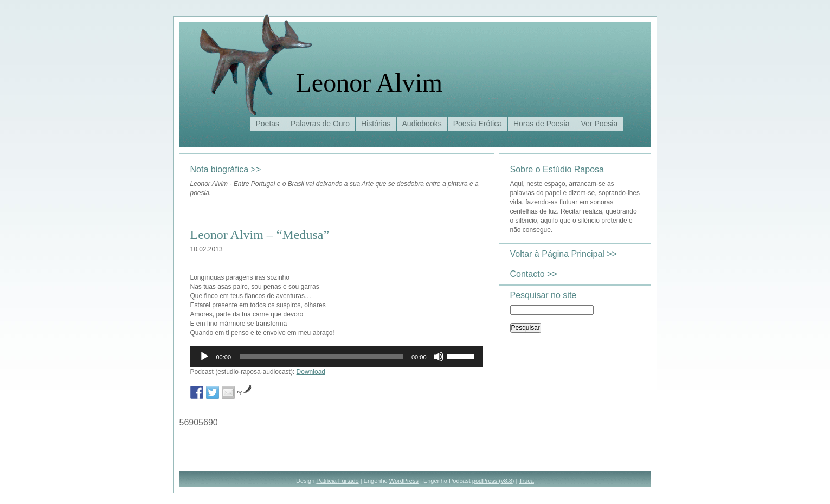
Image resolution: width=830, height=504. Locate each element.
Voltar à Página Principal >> (564, 254)
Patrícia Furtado (337, 481)
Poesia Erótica (478, 124)
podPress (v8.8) (493, 481)
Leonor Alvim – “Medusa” (260, 235)
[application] (337, 357)
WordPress (404, 481)
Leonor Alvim (369, 83)
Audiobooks (422, 124)
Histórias (376, 124)
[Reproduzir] (204, 357)
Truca (526, 481)
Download (311, 372)
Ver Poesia (599, 124)
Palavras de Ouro (320, 124)
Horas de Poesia (542, 124)
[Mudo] (439, 357)
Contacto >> (534, 274)
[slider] (321, 357)
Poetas (268, 124)
